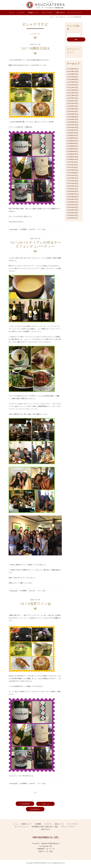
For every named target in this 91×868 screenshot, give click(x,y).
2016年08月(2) (73, 197)
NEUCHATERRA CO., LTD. (46, 837)
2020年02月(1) (73, 109)
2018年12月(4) (73, 133)
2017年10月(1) (73, 167)
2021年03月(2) (73, 103)
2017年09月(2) (73, 170)
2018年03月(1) (73, 154)
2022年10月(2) (73, 90)
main (44, 804)
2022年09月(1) (73, 93)
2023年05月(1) (73, 82)
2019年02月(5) (73, 127)
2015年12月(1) (73, 215)
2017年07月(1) (73, 175)
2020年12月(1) (73, 106)
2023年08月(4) (73, 79)
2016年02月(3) (73, 210)
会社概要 (38, 824)
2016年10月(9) (73, 191)
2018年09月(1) (73, 141)
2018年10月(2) (73, 138)
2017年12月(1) (73, 162)
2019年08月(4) (73, 117)
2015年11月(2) (73, 218)
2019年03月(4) (73, 125)
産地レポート (59, 824)
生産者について (33, 12)
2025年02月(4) (73, 71)
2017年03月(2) (73, 183)
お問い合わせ (60, 12)
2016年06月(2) (73, 202)
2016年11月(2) (73, 189)
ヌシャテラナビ (60, 17)
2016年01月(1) (73, 213)
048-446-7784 (47, 846)
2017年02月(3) (73, 186)
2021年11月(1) (73, 101)
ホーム (12, 12)
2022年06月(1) (73, 95)
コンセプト (21, 12)
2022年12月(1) (73, 87)
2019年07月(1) (73, 119)
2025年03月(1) (73, 69)
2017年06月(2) (73, 178)
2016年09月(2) (73, 194)
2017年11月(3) (73, 165)
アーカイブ (73, 64)
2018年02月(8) (73, 157)
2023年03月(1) (73, 85)
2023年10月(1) (73, 77)
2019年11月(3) (73, 111)
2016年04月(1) (73, 205)
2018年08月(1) (73, 143)
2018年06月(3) (73, 146)
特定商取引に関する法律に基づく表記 (45, 827)
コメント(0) (41, 229)
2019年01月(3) (73, 130)
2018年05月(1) (73, 149)
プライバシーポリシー (69, 827)
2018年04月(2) (73, 151)
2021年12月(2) (73, 98)
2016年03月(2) (73, 207)
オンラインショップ (75, 12)
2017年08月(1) (73, 173)
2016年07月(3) (73, 199)
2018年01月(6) (73, 159)
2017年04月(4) (73, 181)
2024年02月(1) (73, 74)
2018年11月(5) (73, 135)
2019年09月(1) (73, 114)
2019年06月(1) (73, 122)
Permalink (13, 229)
